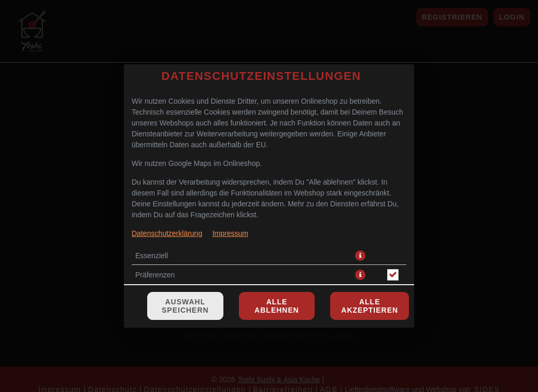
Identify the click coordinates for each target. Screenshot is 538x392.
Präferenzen (155, 215)
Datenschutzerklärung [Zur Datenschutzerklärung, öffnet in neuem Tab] (167, 173)
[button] (360, 195)
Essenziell (152, 195)
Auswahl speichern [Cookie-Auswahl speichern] (185, 246)
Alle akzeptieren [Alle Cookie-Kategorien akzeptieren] (370, 246)
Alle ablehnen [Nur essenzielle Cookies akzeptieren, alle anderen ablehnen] (277, 246)
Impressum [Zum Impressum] (230, 173)
